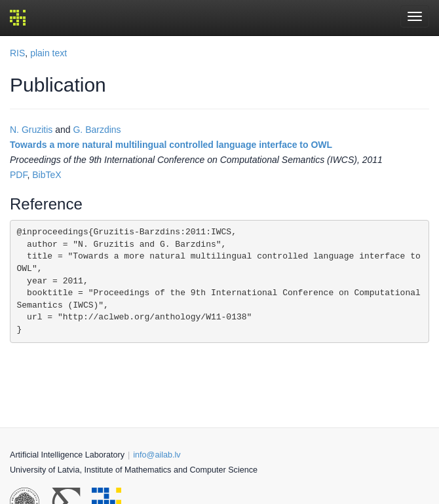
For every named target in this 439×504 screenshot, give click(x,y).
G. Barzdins (97, 130)
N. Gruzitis (31, 130)
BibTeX (47, 175)
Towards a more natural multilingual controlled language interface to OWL (171, 145)
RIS (17, 53)
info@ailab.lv (157, 455)
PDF (18, 175)
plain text (48, 53)
